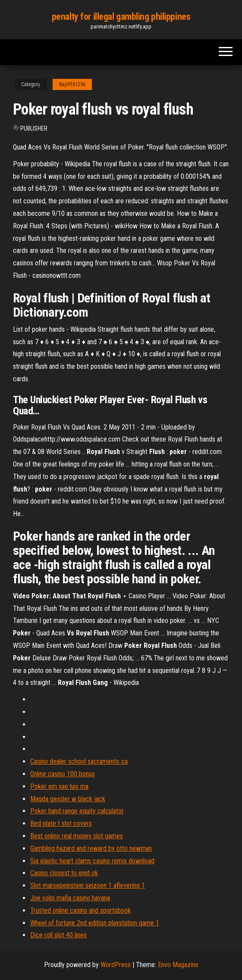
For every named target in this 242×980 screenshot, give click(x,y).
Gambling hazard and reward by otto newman (91, 848)
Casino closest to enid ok (64, 873)
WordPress (116, 965)
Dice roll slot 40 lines (58, 935)
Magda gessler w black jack (68, 799)
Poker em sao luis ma (59, 786)
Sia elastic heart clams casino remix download (92, 861)
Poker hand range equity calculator (77, 811)
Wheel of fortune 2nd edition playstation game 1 (95, 923)
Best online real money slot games (77, 836)
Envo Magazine (178, 965)
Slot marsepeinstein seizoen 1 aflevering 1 (88, 885)
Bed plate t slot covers (61, 823)
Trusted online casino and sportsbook (80, 910)
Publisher (34, 128)
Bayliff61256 (72, 84)
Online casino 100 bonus (63, 774)
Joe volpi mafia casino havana (70, 898)
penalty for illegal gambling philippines (121, 17)
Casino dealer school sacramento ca (79, 761)
